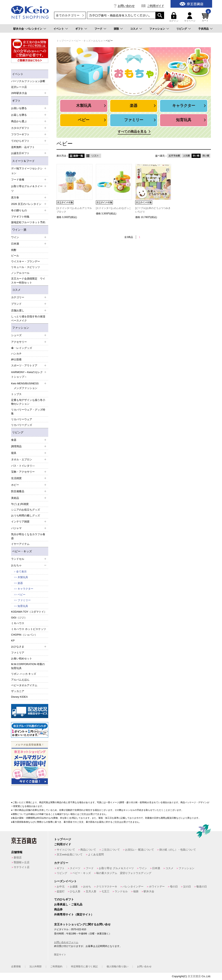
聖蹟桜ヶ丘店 (22, 862)
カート (206, 17)
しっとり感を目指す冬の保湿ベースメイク (28, 318)
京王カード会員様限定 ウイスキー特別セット (28, 281)
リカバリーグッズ (22, 425)
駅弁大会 (149, 891)
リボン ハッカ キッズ (24, 674)
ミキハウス (18, 623)
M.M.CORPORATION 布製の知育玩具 (28, 666)
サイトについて (66, 850)
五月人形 (91, 891)
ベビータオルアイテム (24, 685)
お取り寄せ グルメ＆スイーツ (116, 868)
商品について (88, 850)
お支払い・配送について (140, 850)
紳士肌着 (16, 359)
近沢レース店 (19, 87)
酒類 (116, 29)
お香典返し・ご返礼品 (68, 904)
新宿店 (18, 857)
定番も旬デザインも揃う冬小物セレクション (28, 402)
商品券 (58, 909)
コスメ (134, 29)
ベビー (21, 595)
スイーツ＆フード (23, 161)
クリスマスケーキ (107, 887)
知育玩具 (23, 606)
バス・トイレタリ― (23, 466)
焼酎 (14, 250)
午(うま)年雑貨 (20, 504)
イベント (59, 29)
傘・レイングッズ (22, 348)
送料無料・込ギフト (23, 147)
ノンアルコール (20, 273)
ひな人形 (75, 891)
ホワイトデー (157, 887)
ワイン (143, 868)
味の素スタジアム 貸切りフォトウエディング (124, 873)
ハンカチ (16, 354)
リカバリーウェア (22, 419)
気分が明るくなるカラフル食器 (28, 536)
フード (98, 29)
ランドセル (121, 891)
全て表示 (21, 572)
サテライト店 (22, 867)
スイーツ (75, 868)
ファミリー (24, 600)
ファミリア (18, 653)
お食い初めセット (22, 658)
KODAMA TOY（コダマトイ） (29, 612)
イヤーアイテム (20, 544)
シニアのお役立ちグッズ (26, 510)
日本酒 (156, 868)
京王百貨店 (194, 976)
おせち (87, 887)
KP (13, 641)
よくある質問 (96, 854)
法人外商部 (36, 966)
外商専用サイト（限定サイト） (74, 914)
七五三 (105, 891)
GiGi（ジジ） (19, 618)
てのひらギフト (64, 899)
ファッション (157, 29)
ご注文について (111, 850)
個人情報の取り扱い (117, 966)
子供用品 (203, 29)
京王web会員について (70, 854)
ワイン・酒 (19, 230)
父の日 (187, 887)
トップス (16, 394)
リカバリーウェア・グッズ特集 (28, 412)
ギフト (79, 29)
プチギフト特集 (20, 217)
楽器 (20, 583)
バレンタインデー (133, 887)
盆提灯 (61, 891)
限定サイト (60, 955)
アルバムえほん (20, 680)
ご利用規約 (56, 966)
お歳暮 (74, 887)
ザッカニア (18, 691)
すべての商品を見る (132, 132)
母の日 (174, 887)
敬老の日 (202, 887)
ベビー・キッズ (22, 551)
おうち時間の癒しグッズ (26, 516)
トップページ (63, 839)
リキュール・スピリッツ (26, 267)
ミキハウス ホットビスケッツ (29, 629)
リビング (182, 29)
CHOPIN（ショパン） (24, 635)
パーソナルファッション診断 (28, 81)
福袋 (136, 891)
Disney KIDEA (19, 697)
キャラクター (25, 589)
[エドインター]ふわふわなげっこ (114, 208)
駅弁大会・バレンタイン (28, 29)
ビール (15, 256)
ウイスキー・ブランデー (26, 261)
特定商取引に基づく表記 (84, 966)
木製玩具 (23, 577)
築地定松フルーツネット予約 (28, 222)
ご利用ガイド (156, 6)
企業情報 (16, 966)
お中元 (61, 887)
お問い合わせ (126, 6)
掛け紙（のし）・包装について (178, 850)
